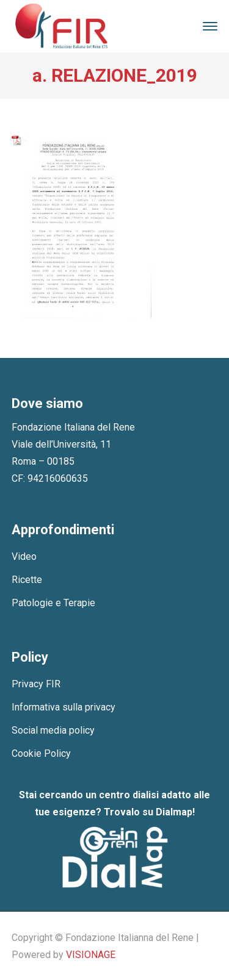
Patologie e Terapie (53, 603)
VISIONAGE (91, 955)
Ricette (27, 580)
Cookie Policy (41, 753)
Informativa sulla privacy (64, 707)
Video (24, 556)
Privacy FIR (36, 684)
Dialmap (174, 812)
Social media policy (53, 730)
